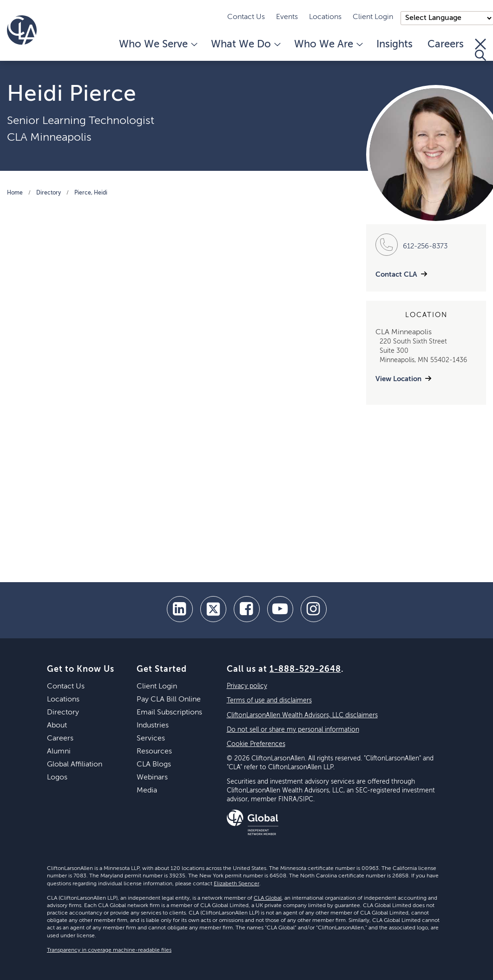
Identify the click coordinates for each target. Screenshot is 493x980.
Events (287, 17)
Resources (154, 752)
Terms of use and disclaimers (269, 701)
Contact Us (246, 17)
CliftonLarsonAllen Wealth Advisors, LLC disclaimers (302, 715)
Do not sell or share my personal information (293, 730)
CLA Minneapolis (49, 137)
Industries (153, 726)
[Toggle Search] (480, 50)
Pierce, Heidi (91, 193)
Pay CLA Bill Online (169, 700)
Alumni (59, 752)
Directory (49, 193)
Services (151, 739)
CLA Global (268, 898)
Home (15, 193)
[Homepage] (22, 30)
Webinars (152, 778)
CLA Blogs (154, 765)
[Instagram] (314, 609)
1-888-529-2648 (305, 669)
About (57, 726)
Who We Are (328, 45)
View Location (398, 379)
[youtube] (280, 609)
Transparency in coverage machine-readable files (109, 950)
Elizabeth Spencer (237, 884)
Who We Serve (158, 45)
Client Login (373, 17)
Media (147, 791)
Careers (446, 45)
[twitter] (213, 609)
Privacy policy (247, 686)
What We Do (245, 45)
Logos (57, 778)
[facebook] (247, 609)
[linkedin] (180, 609)
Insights (394, 45)
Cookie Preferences (256, 744)
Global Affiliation (75, 765)
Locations (325, 17)
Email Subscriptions (169, 713)
